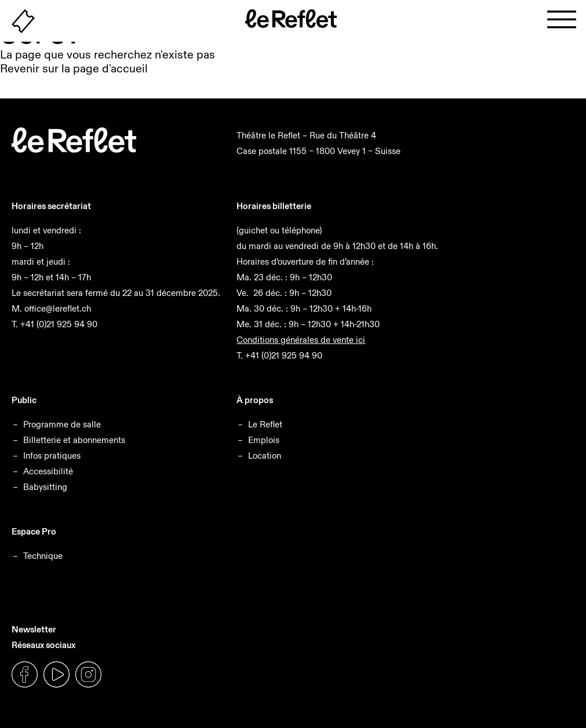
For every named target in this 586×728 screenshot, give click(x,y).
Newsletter (34, 629)
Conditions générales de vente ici (301, 340)
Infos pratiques (52, 456)
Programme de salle (62, 424)
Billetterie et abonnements (74, 440)
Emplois (264, 440)
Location (265, 456)
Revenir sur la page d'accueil (74, 68)
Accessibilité (48, 471)
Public (24, 400)
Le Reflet (265, 424)
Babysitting (45, 487)
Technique (43, 556)
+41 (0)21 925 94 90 (59, 324)
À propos (255, 400)
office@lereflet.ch (58, 308)
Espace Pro (34, 531)
